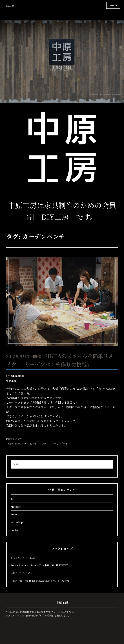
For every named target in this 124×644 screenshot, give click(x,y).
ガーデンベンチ (38, 443)
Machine (16, 507)
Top (13, 499)
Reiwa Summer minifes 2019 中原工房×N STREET (39, 565)
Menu (113, 5)
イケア (25, 443)
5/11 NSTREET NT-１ (22, 573)
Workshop (17, 522)
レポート (63, 443)
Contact (15, 530)
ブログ (21, 439)
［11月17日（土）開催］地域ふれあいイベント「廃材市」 (41, 581)
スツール (52, 443)
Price (14, 514)
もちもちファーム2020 (23, 558)
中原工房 (9, 6)
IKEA (18, 443)
